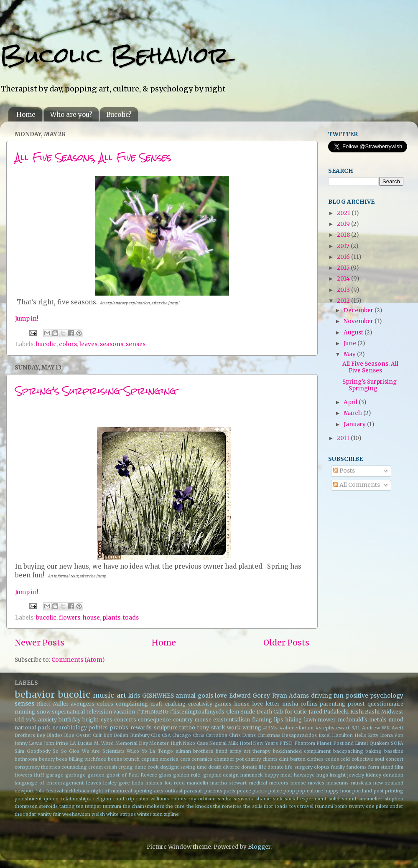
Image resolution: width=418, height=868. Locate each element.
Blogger (259, 847)
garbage (75, 775)
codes (332, 759)
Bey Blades (49, 735)
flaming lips (268, 720)
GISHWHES (158, 696)
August (354, 333)
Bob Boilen (116, 735)
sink (278, 799)
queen (51, 799)
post (379, 791)
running (25, 712)
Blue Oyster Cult (83, 735)
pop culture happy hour (324, 791)
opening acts (148, 791)
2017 (344, 246)
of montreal (118, 791)
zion (158, 814)
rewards (141, 728)
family (338, 767)
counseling (74, 767)
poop (289, 791)
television (99, 712)
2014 (344, 279)
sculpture (166, 728)
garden (96, 775)
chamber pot (229, 759)
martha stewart (228, 783)
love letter (266, 704)
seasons (112, 344)
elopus (322, 767)
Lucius (85, 743)
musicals (361, 783)
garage (55, 775)
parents (213, 791)
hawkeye (304, 775)
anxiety (47, 720)
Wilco (133, 751)
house (91, 618)
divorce (231, 767)
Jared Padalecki (329, 712)
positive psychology (375, 696)
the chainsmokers (144, 806)
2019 (344, 224)
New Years (265, 743)
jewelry (356, 775)
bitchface (95, 759)
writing (252, 728)
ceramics (202, 759)
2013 (344, 290)
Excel (325, 735)
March (353, 413)
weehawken (76, 814)
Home (26, 115)
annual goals (194, 696)
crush (111, 767)
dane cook (147, 767)
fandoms (356, 767)
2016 (344, 257)
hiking (293, 720)
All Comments (357, 485)
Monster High (165, 743)
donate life (254, 767)
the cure (175, 806)
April (351, 402)
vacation (124, 712)
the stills (253, 806)
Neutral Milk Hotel (231, 743)
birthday (70, 720)
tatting (67, 806)
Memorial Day (132, 743)
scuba (225, 799)
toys (294, 806)
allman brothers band (201, 751)
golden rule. (187, 775)
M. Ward (104, 743)
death (215, 767)
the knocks (199, 806)
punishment (28, 799)
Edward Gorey (250, 696)
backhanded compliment (302, 751)
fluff (39, 775)
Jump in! (27, 319)
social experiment (306, 799)
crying (126, 767)
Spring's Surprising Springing (96, 391)
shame (263, 799)
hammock (252, 775)
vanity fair (49, 814)
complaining (132, 704)
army (235, 751)
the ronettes (227, 806)
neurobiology (70, 728)
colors (68, 344)
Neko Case (195, 743)
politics (98, 728)
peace (244, 791)
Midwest (392, 712)
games (223, 704)
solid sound (342, 799)
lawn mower (320, 720)
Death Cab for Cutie (282, 712)
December (359, 310)
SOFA (397, 743)
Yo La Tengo (157, 751)
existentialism (232, 720)
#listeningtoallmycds (197, 712)
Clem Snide (241, 712)
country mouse (192, 720)
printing (394, 791)
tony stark (211, 728)
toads (131, 618)
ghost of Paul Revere (131, 775)
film (399, 767)
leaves (88, 344)
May (350, 354)
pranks (119, 728)
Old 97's (25, 720)
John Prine (56, 743)
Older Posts (286, 643)
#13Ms (270, 728)
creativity (200, 704)
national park (32, 728)
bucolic (46, 344)
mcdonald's (353, 720)
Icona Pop (392, 735)
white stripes (121, 814)
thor (269, 806)
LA (73, 743)
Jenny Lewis (28, 743)
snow (44, 712)
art (121, 695)
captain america (160, 759)
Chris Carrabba (210, 735)
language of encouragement (49, 783)
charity (253, 759)
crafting (175, 704)
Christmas (269, 735)
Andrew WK (376, 728)
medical (258, 783)
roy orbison (202, 799)
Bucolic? (119, 115)
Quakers (380, 743)
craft (157, 704)
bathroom (26, 759)
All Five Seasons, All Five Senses (93, 157)
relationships (76, 799)
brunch (131, 759)
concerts (125, 720)
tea (80, 806)
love (221, 696)
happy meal (278, 775)
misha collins (300, 704)
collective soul (368, 759)
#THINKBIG (153, 712)
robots (179, 799)
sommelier (370, 799)
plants (111, 618)
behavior (35, 695)
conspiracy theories (37, 767)
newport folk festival (39, 791)
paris (229, 791)
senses (136, 344)
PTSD (286, 743)
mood (396, 720)
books (115, 759)
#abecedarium (297, 728)
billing (76, 759)
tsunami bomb (331, 806)
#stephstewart (333, 728)
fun (339, 696)
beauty (47, 759)
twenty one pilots (369, 806)
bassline (394, 751)
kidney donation (385, 775)
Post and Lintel (351, 743)
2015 (344, 268)
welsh (98, 814)
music (103, 695)
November (359, 321)
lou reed (175, 783)
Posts (344, 471)
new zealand (388, 783)
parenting (333, 704)
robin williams (153, 799)
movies (316, 783)
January (355, 424)
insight (338, 775)
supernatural (68, 712)
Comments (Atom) (78, 660)
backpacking (348, 751)
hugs (322, 775)
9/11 (356, 728)
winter (144, 814)
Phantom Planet (313, 743)
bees (62, 759)
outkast (174, 791)
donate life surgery (290, 767)
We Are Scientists (103, 751)
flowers (70, 618)
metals (378, 720)
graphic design (221, 775)
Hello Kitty (366, 735)
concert (395, 759)
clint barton (292, 759)
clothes (315, 759)
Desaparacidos (299, 735)
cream (96, 767)
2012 (344, 301)
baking (373, 751)
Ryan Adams (291, 696)
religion (102, 799)
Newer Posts (40, 643)
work (234, 728)
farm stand (381, 767)
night (97, 791)
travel (307, 806)
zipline (171, 814)
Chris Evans (242, 735)
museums (338, 783)
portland (362, 791)
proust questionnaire (376, 704)
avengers (83, 704)
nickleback (77, 791)
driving (321, 696)
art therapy (257, 751)
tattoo (187, 728)
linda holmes (147, 783)
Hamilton (342, 735)
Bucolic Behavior (114, 55)
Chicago (182, 735)
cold (345, 759)
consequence (154, 720)
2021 (344, 213)
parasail (193, 791)
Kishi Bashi (365, 712)
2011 (344, 438)
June (350, 343)
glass (165, 775)
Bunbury (140, 735)
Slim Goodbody (33, 751)
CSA (166, 735)
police (275, 791)
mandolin (198, 783)
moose (298, 783)
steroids (48, 806)
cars (185, 759)
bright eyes (97, 720)
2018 (344, 235)
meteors (279, 783)
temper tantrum (103, 806)
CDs (155, 735)
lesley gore (117, 783)
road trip (124, 799)
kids (134, 696)
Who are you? (71, 115)
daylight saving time (184, 767)
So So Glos (66, 751)
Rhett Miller (53, 704)
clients (270, 759)
